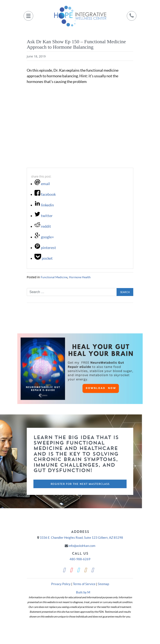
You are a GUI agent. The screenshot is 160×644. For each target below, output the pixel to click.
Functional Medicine (54, 277)
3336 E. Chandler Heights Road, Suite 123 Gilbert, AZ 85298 (81, 538)
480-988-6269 (80, 559)
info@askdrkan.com (82, 546)
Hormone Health (80, 277)
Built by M (83, 592)
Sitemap (103, 584)
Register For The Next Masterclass (80, 484)
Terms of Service (84, 584)
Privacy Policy (61, 584)
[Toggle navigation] (28, 16)
